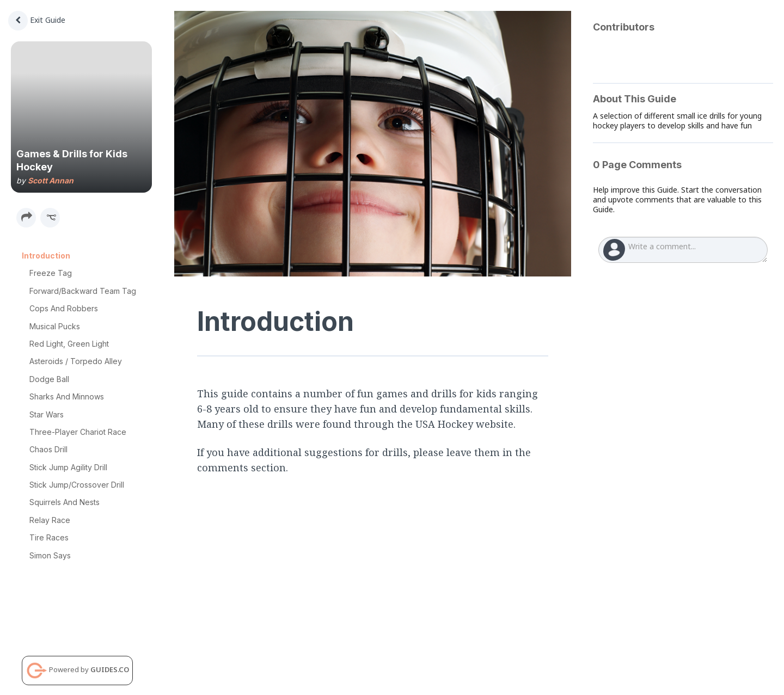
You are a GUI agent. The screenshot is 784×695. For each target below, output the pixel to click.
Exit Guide (37, 20)
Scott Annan (51, 180)
